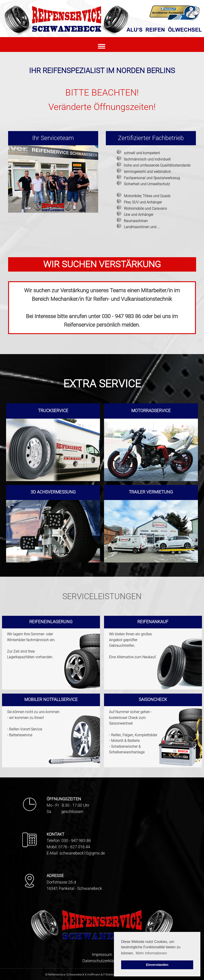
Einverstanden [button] (157, 965)
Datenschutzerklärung (102, 961)
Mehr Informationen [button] (151, 953)
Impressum (102, 955)
